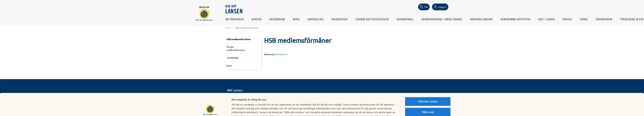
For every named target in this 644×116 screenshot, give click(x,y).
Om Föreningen (235, 19)
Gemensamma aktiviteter (516, 19)
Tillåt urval (428, 91)
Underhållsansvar (481, 19)
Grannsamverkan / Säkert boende (442, 19)
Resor (229, 66)
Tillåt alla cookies (428, 80)
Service (567, 19)
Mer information (361, 110)
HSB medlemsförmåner (239, 39)
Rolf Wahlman (281, 54)
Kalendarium (277, 19)
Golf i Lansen (547, 19)
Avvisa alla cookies (428, 102)
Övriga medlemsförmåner (236, 48)
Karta (296, 19)
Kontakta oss (315, 19)
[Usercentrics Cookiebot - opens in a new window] (210, 110)
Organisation (339, 19)
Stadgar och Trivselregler (372, 19)
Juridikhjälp (232, 58)
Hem (228, 28)
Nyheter (257, 19)
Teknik (584, 19)
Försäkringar (604, 19)
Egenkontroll (405, 19)
